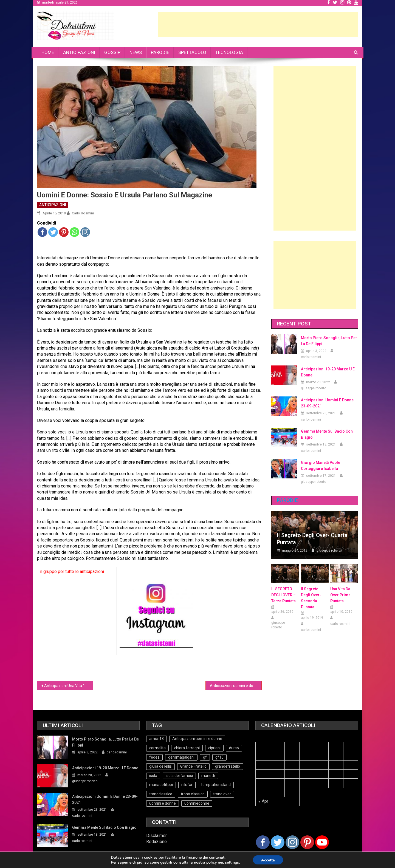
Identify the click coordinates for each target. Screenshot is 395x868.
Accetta (268, 860)
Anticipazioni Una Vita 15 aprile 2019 (69, 686)
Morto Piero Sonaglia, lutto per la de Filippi (329, 341)
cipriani (214, 748)
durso (234, 748)
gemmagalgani (181, 757)
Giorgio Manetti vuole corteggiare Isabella (321, 466)
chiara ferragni (187, 748)
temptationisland (216, 785)
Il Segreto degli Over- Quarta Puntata (312, 539)
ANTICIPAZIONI (79, 52)
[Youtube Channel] (322, 842)
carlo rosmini (83, 213)
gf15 (219, 757)
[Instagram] (292, 842)
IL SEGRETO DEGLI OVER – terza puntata (283, 595)
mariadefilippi (161, 785)
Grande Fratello (193, 766)
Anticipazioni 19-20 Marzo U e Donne (328, 372)
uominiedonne (197, 803)
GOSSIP (112, 52)
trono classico (193, 794)
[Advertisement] (258, 25)
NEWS (136, 52)
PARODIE (160, 52)
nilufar (187, 785)
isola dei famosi (179, 776)
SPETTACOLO (192, 52)
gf (205, 757)
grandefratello (228, 766)
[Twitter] (278, 842)
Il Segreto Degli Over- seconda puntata (311, 598)
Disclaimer (156, 836)
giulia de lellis (160, 766)
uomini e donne (163, 803)
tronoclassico (161, 794)
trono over (222, 794)
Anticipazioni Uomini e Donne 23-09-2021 (327, 403)
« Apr (263, 801)
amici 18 (156, 739)
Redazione (156, 842)
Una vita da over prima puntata (340, 595)
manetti (208, 776)
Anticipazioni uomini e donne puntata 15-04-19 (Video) (236, 686)
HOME (48, 52)
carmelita (157, 748)
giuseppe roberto (314, 388)
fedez (154, 757)
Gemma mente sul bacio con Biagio (327, 434)
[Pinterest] (307, 842)
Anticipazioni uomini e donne (197, 739)
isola (153, 776)
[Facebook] (263, 842)
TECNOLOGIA (229, 52)
